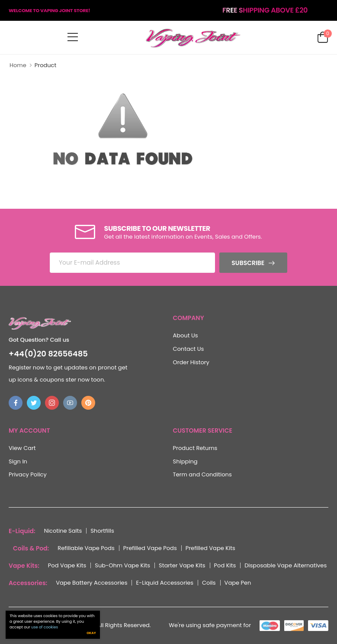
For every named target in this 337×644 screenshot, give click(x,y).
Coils (209, 583)
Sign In (18, 461)
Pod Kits (225, 565)
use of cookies (45, 628)
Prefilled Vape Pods (150, 548)
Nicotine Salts (63, 531)
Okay (91, 634)
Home (18, 65)
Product (45, 65)
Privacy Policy (28, 474)
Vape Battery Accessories (91, 583)
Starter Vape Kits (182, 565)
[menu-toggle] (73, 37)
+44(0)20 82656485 (48, 354)
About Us (186, 335)
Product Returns (195, 448)
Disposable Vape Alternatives (286, 565)
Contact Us (189, 349)
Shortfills (102, 531)
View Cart (22, 448)
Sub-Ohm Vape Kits (122, 565)
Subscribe (248, 263)
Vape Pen (238, 583)
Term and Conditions (202, 474)
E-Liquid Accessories (165, 583)
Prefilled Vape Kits (210, 548)
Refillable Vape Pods (86, 548)
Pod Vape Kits (67, 565)
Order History (191, 362)
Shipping (185, 461)
